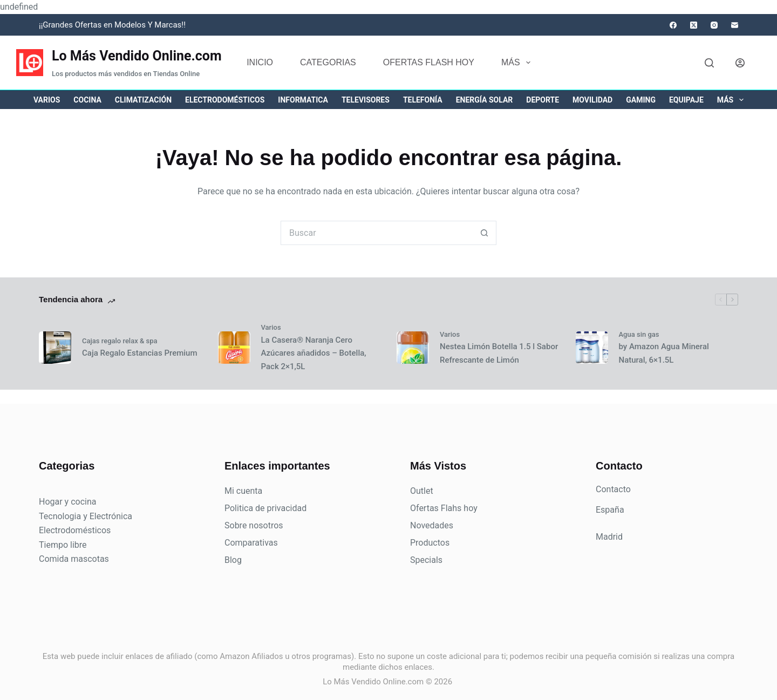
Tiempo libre (63, 545)
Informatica (303, 100)
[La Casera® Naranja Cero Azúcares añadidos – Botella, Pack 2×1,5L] (234, 348)
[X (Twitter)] (694, 25)
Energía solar (485, 100)
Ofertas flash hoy (429, 62)
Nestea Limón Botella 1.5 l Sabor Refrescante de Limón (499, 353)
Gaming (641, 100)
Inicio (260, 62)
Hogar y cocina (67, 502)
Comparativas (251, 543)
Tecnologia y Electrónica (86, 516)
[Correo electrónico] (735, 25)
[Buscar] (709, 63)
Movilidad (592, 100)
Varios (47, 100)
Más (518, 63)
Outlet (422, 491)
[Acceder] (740, 63)
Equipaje (686, 100)
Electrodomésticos (225, 100)
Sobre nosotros (254, 525)
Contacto (613, 489)
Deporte (543, 100)
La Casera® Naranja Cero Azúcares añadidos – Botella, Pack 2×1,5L (314, 354)
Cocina (87, 100)
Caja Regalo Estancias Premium (139, 353)
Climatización (143, 100)
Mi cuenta (243, 491)
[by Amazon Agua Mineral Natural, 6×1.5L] (592, 348)
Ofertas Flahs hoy (444, 508)
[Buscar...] (376, 233)
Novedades (432, 525)
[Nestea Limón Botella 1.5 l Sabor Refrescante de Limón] (413, 348)
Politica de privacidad (265, 508)
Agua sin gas (639, 334)
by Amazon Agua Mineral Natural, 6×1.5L (664, 353)
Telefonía (423, 100)
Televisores (366, 100)
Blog (233, 560)
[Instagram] (714, 25)
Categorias (328, 62)
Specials (426, 560)
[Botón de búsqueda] (484, 233)
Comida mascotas (74, 559)
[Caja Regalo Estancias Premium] (55, 348)
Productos (430, 543)
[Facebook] (673, 25)
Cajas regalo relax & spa (120, 341)
